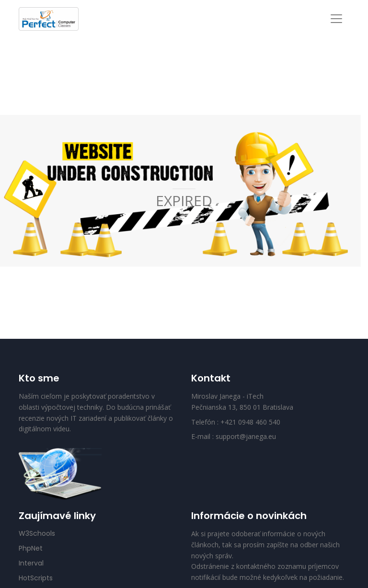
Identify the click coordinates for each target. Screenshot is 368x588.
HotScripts (36, 578)
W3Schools (37, 533)
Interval (31, 563)
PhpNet (31, 548)
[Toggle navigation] (336, 19)
